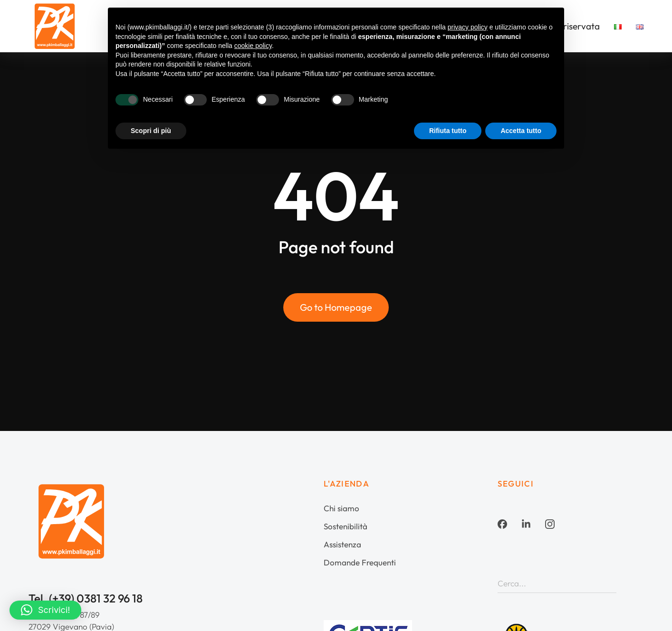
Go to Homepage (336, 307)
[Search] (609, 583)
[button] (45, 610)
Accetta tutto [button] (521, 131)
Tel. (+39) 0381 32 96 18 (86, 598)
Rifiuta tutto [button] (448, 131)
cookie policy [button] (253, 46)
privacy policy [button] (468, 27)
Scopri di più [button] (151, 131)
